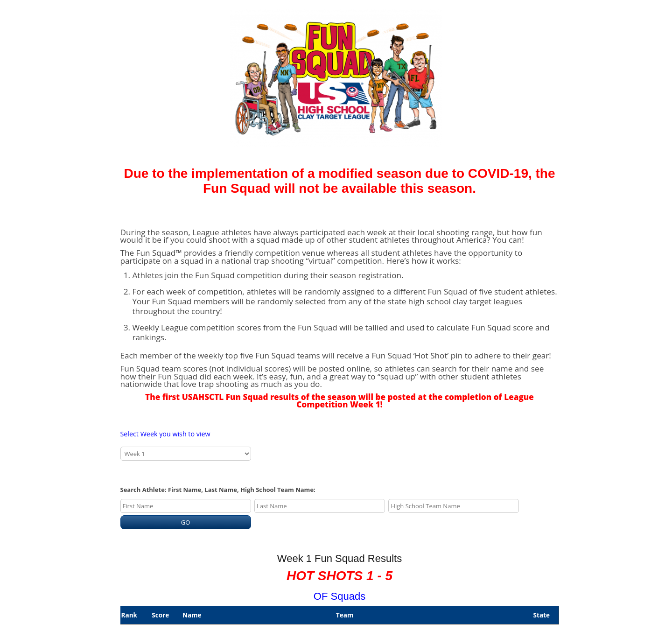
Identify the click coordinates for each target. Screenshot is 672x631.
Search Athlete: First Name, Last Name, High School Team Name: (218, 490)
